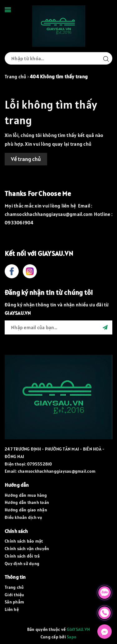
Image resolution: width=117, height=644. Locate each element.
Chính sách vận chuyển (27, 549)
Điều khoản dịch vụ (24, 517)
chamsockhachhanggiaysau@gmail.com (57, 471)
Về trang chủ (26, 159)
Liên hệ (12, 609)
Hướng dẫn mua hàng (26, 495)
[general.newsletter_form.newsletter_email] (58, 327)
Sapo (72, 637)
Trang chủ (14, 587)
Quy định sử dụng (22, 563)
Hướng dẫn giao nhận (26, 510)
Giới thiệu (15, 595)
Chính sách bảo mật (24, 541)
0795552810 (40, 464)
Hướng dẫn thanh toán (27, 502)
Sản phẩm (14, 602)
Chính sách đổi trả (22, 556)
